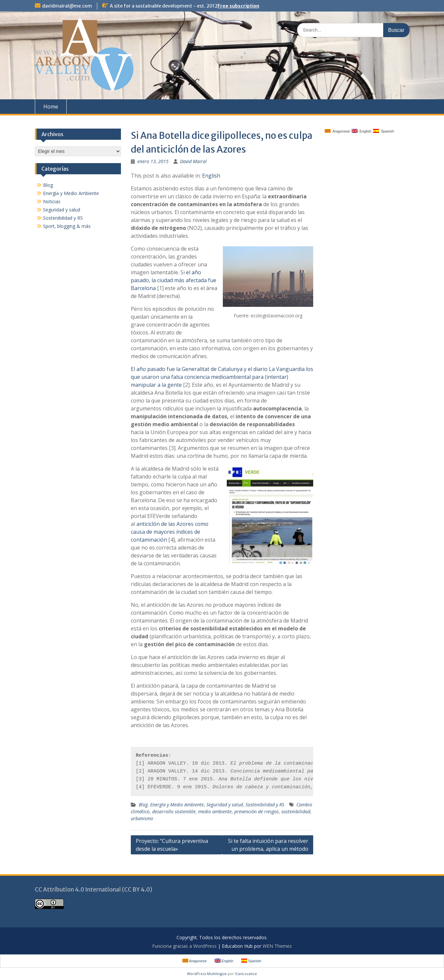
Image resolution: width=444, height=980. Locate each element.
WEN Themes (277, 946)
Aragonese (337, 131)
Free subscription (238, 6)
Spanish (384, 131)
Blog (143, 805)
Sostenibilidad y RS (265, 805)
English (211, 176)
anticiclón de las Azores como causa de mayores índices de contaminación (170, 532)
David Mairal (193, 161)
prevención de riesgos (257, 811)
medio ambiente (215, 811)
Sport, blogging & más (67, 226)
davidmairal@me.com (67, 6)
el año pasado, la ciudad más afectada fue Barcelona (174, 280)
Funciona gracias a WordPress (184, 946)
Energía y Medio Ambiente (177, 805)
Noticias (52, 201)
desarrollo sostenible (174, 811)
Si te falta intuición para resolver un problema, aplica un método (268, 845)
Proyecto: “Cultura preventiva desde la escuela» (172, 845)
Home (51, 107)
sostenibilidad (296, 811)
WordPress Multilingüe (207, 974)
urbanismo (142, 818)
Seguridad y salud (225, 805)
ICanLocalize (246, 974)
